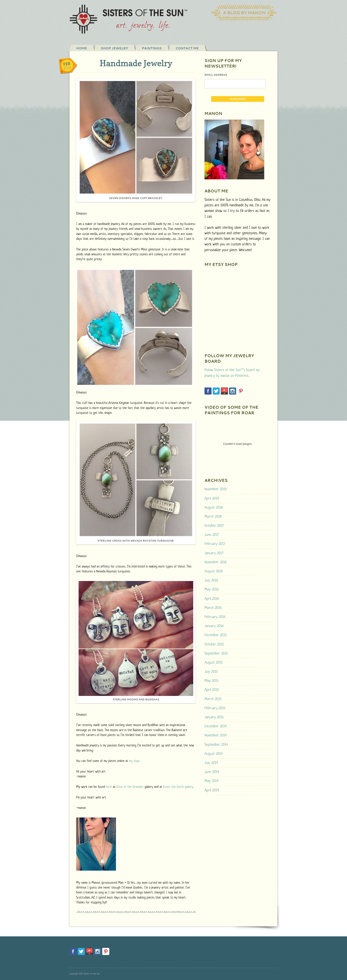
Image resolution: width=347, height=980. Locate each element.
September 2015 (216, 654)
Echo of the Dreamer (130, 787)
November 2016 (216, 562)
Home (82, 48)
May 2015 (211, 681)
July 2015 (211, 672)
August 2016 (214, 571)
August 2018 (214, 508)
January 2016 (214, 626)
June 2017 (212, 535)
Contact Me (187, 48)
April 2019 (212, 499)
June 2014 (212, 772)
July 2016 (211, 580)
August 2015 (214, 663)
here (109, 787)
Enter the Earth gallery (178, 787)
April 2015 (212, 690)
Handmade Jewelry (136, 63)
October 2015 (214, 644)
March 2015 (213, 699)
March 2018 (213, 517)
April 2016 (212, 599)
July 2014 (211, 763)
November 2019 (216, 489)
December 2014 (216, 726)
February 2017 (215, 544)
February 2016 (215, 617)
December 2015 (216, 635)
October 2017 (214, 526)
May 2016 (212, 590)
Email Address (216, 75)
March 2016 (213, 608)
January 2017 (214, 553)
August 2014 (214, 754)
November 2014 (216, 735)
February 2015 (215, 708)
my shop (134, 761)
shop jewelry (115, 48)
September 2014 (216, 745)
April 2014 (212, 790)
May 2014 (211, 781)
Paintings (152, 48)
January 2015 (214, 717)
